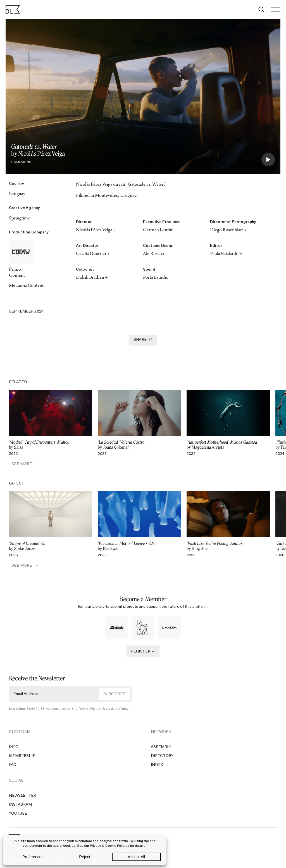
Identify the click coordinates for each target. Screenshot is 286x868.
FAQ (13, 766)
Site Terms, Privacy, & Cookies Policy (99, 710)
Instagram (20, 806)
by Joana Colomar (139, 445)
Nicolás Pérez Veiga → (96, 230)
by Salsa (51, 445)
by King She (228, 547)
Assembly (161, 748)
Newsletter (22, 797)
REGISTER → (143, 652)
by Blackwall (139, 547)
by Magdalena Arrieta (228, 445)
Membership (22, 757)
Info (14, 748)
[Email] (61, 301)
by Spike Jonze (51, 547)
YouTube (18, 814)
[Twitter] (13, 301)
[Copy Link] (37, 301)
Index (157, 766)
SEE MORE (19, 465)
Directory (162, 757)
